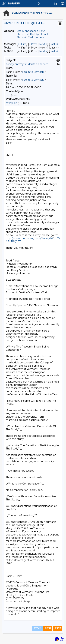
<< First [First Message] (22, 44)
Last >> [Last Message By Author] (54, 51)
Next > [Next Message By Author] (43, 51)
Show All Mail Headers (30, 37)
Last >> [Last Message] (54, 44)
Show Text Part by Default (33, 34)
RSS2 (58, 628)
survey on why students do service (27, 64)
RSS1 (48, 628)
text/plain (11, 103)
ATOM (37, 628)
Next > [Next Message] (43, 44)
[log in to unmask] (33, 72)
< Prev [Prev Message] (33, 44)
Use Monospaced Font (31, 31)
